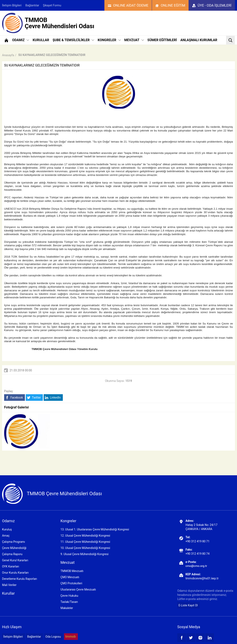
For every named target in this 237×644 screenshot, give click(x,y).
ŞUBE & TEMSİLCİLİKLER (73, 40)
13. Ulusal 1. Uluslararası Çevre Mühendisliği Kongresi (95, 529)
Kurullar (8, 593)
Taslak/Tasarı (69, 602)
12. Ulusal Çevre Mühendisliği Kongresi (85, 536)
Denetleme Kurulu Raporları (20, 579)
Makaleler (67, 608)
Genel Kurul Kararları (15, 560)
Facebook (14, 398)
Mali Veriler (9, 585)
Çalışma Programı (13, 542)
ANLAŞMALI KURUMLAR (199, 40)
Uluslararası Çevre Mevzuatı (78, 589)
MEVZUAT (134, 40)
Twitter (34, 398)
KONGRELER (109, 40)
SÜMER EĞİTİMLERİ (162, 40)
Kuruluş (7, 529)
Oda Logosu (53, 637)
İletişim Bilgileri (12, 5)
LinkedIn (53, 398)
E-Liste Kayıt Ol (188, 605)
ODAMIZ (21, 40)
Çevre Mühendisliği (14, 548)
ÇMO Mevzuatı (70, 577)
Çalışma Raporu (12, 554)
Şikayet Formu (52, 5)
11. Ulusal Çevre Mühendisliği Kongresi (85, 542)
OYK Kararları (11, 566)
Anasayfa (8, 55)
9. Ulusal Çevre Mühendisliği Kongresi (85, 554)
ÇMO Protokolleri (71, 583)
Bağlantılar (32, 5)
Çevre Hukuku (69, 596)
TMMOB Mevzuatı (72, 571)
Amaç (6, 536)
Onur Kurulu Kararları (15, 573)
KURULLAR (41, 40)
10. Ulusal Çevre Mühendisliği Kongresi (85, 548)
